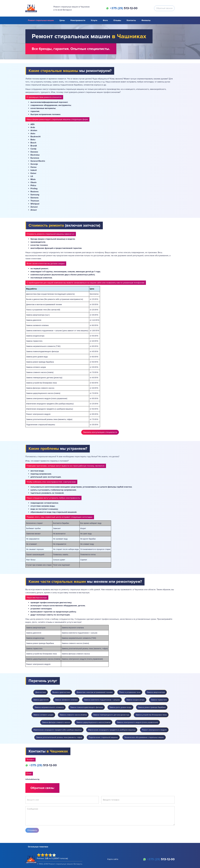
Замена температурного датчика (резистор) (111, 715)
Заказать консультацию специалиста (100, 432)
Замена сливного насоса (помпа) (73, 715)
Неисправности (78, 20)
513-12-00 (124, 8)
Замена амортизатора (156, 692)
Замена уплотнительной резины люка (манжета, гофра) (59, 737)
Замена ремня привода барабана (152, 707)
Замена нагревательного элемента (49, 707)
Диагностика (41, 692)
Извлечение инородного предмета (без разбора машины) (58, 730)
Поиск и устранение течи (130, 692)
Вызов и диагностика (61, 692)
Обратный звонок (164, 8)
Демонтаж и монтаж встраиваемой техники (95, 692)
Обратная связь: (42, 788)
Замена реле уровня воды (120, 707)
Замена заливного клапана (66, 700)
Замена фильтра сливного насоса (56, 722)
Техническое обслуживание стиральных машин (144, 737)
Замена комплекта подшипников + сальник (102, 700)
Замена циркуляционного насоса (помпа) (93, 722)
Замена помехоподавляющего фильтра (87, 707)
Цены (62, 20)
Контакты (131, 20)
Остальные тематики (38, 847)
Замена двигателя (41, 700)
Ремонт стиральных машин (41, 20)
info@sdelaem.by (32, 779)
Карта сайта (113, 859)
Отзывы (117, 20)
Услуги (94, 20)
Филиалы (146, 20)
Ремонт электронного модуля (154, 730)
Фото (105, 20)
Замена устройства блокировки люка (151, 715)
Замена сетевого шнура (43, 715)
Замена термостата (159, 700)
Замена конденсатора (135, 700)
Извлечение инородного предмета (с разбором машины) (112, 730)
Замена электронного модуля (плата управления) (137, 722)
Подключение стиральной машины (103, 737)
